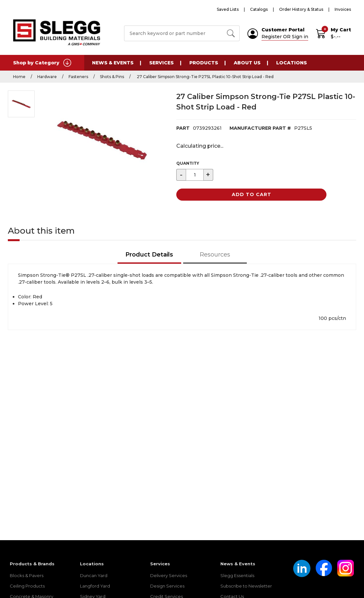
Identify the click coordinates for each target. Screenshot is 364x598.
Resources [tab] (215, 255)
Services (161, 63)
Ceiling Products (27, 586)
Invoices (343, 9)
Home (19, 77)
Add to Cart (252, 194)
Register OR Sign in (285, 37)
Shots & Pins (112, 77)
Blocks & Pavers (27, 575)
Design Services (167, 586)
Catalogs (259, 9)
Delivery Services (169, 575)
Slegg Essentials (237, 575)
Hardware (47, 77)
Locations (292, 63)
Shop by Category (42, 63)
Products (204, 63)
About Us (247, 63)
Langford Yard (95, 586)
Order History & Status (301, 9)
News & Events (113, 63)
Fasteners (78, 77)
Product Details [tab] (149, 255)
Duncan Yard (94, 575)
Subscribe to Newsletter (246, 586)
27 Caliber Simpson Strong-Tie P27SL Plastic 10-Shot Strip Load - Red (205, 77)
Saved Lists (228, 9)
